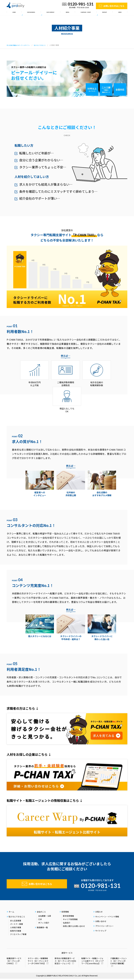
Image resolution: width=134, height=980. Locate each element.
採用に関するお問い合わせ (74, 927)
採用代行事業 (16, 932)
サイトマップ (101, 932)
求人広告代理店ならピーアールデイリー (21, 45)
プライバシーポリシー (104, 927)
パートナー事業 (16, 925)
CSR (40, 921)
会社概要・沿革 (45, 917)
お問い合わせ (101, 923)
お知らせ (121, 13)
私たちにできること (29, 13)
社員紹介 (67, 924)
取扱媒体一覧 (63, 13)
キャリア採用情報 (70, 921)
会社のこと (48, 13)
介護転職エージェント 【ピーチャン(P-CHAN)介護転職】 (119, 962)
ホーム (12, 13)
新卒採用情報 (68, 917)
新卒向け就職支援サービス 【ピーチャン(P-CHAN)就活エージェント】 (65, 962)
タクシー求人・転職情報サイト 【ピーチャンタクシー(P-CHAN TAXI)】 (38, 962)
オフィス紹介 (44, 924)
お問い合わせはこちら (114, 6)
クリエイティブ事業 (18, 936)
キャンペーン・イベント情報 (86, 13)
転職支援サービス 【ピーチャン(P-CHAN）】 (14, 962)
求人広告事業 (16, 922)
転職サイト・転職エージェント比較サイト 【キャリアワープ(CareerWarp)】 (93, 962)
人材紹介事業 (16, 929)
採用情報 (108, 13)
